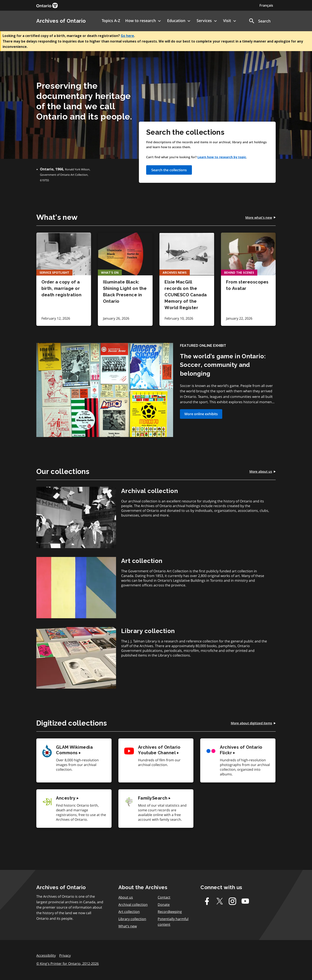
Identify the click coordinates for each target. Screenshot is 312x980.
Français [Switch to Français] (266, 5)
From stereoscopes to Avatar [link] (247, 285)
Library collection (132, 919)
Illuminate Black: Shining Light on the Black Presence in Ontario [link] (125, 292)
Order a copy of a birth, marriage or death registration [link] (61, 288)
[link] (47, 5)
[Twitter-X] (220, 901)
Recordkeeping (170, 912)
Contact (164, 897)
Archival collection (133, 905)
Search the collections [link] (169, 170)
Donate (164, 905)
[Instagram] (233, 901)
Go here (127, 36)
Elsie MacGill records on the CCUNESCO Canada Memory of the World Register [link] (186, 295)
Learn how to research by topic (222, 157)
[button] (259, 21)
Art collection (129, 912)
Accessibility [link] (46, 955)
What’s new (128, 926)
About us (126, 897)
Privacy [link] (65, 955)
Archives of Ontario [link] (61, 21)
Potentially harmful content (173, 922)
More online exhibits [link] (201, 414)
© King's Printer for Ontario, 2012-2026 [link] (68, 964)
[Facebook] (207, 901)
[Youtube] (245, 901)
